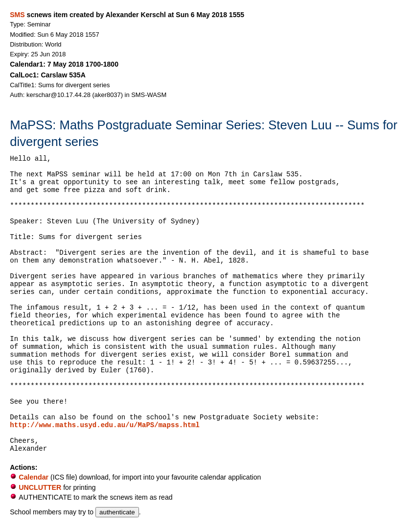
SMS (17, 15)
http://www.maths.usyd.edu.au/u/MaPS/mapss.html (105, 425)
